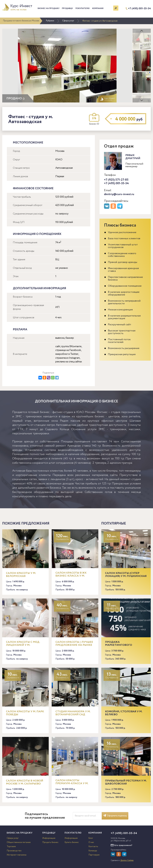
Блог (91, 838)
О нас (91, 842)
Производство (14, 851)
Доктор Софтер (127, 860)
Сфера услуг (68, 21)
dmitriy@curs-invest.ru (119, 194)
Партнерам (94, 855)
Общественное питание (19, 842)
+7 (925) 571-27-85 (116, 180)
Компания (98, 8)
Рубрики (50, 21)
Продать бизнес (50, 842)
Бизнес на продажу (49, 8)
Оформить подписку (115, 816)
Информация (49, 838)
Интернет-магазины (17, 855)
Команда (93, 851)
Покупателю (83, 8)
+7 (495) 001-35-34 (139, 9)
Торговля (11, 847)
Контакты (93, 847)
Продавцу (67, 8)
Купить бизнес (72, 842)
